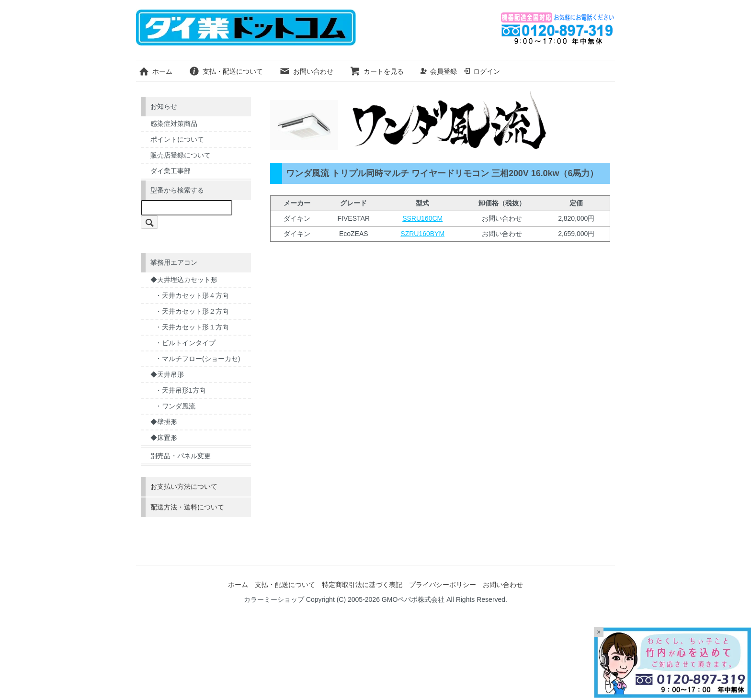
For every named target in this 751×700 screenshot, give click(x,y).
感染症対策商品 (174, 124)
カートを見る (377, 71)
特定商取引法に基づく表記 (362, 585)
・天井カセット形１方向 (192, 327)
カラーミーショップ (274, 599)
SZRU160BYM (422, 234)
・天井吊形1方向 (181, 390)
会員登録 (438, 71)
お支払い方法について (184, 486)
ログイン (482, 71)
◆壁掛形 (164, 422)
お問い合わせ (306, 71)
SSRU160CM (422, 218)
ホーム (155, 71)
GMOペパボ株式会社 (413, 599)
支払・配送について (226, 71)
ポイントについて (177, 139)
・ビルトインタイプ (185, 343)
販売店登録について (181, 155)
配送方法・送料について (187, 507)
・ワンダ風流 (175, 406)
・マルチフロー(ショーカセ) (198, 359)
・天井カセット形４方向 (192, 295)
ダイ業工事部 (171, 171)
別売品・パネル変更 (181, 456)
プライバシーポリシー (443, 585)
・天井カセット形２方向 (192, 311)
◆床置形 (164, 438)
